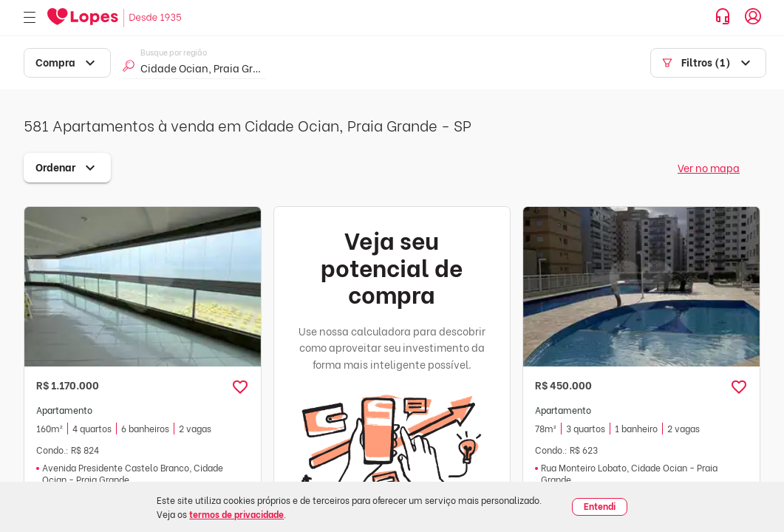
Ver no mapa (709, 167)
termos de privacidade (236, 514)
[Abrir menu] (30, 18)
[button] (240, 387)
